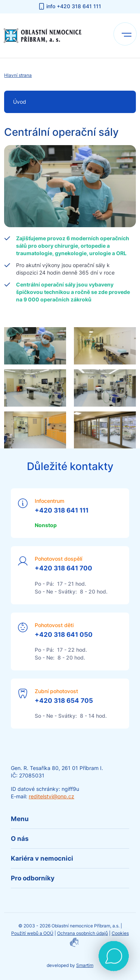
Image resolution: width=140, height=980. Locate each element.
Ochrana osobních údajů (83, 933)
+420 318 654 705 (64, 701)
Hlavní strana (18, 75)
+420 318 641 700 (63, 568)
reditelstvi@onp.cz (52, 796)
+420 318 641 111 (62, 510)
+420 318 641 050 (64, 635)
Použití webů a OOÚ (32, 933)
